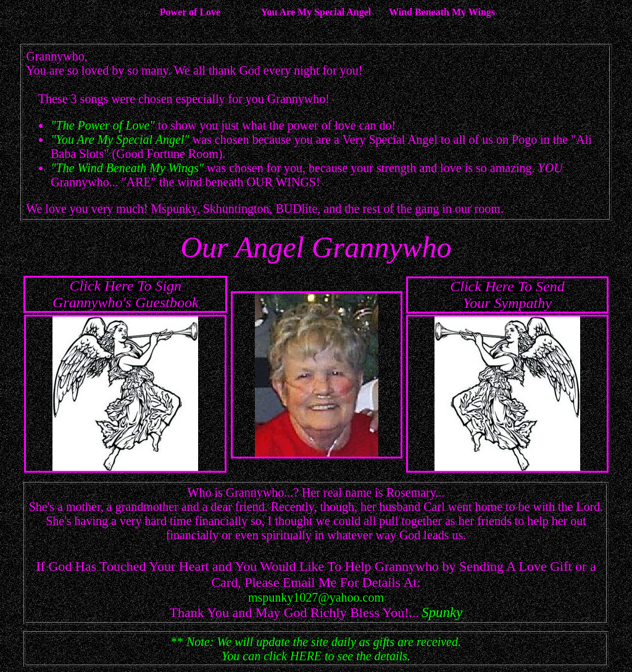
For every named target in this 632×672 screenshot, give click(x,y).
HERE (306, 656)
